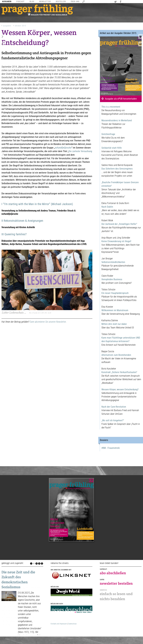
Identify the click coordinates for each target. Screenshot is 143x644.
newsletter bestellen (116, 583)
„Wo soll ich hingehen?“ (113, 420)
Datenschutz (72, 624)
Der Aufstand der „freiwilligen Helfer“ (119, 224)
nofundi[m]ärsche (63, 148)
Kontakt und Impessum (59, 624)
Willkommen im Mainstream (115, 310)
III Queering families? (14, 234)
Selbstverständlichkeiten (113, 262)
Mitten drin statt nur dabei (114, 324)
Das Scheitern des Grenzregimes (117, 169)
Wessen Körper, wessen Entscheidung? (120, 389)
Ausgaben (7, 26)
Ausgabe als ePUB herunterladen (121, 99)
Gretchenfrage (108, 134)
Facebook (121, 2)
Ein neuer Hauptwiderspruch (115, 293)
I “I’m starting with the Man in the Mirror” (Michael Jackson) (37, 204)
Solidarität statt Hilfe (112, 148)
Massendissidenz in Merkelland (117, 120)
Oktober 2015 (20, 26)
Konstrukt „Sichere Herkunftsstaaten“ (119, 372)
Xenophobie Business (112, 279)
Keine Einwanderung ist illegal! (116, 241)
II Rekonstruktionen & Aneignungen (22, 221)
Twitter (116, 2)
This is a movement (111, 107)
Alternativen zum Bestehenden (116, 355)
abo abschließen (113, 573)
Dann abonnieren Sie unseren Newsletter (48, 322)
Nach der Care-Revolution (114, 407)
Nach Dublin (107, 207)
